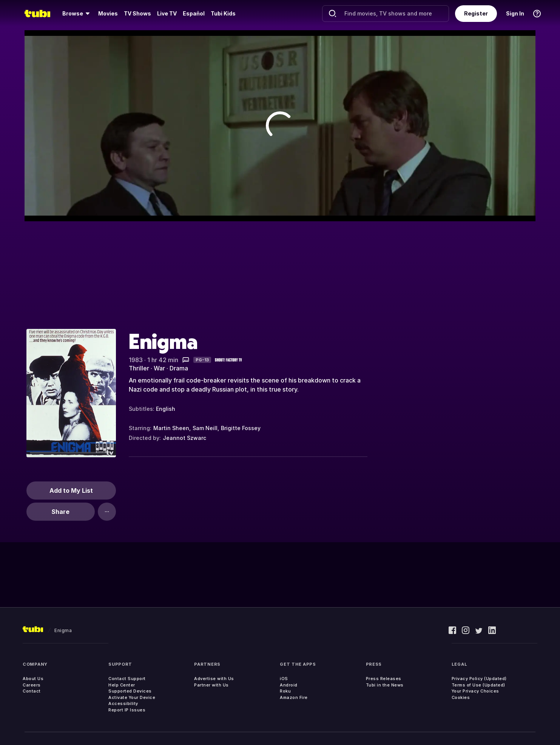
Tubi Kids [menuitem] (223, 13)
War (159, 368)
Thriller (139, 368)
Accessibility (123, 703)
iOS (284, 679)
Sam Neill (205, 428)
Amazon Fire (294, 697)
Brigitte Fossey (241, 428)
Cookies (461, 697)
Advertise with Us (214, 679)
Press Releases (384, 679)
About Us (33, 679)
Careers (32, 685)
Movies (108, 13)
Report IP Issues (127, 710)
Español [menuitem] (194, 13)
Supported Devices (130, 691)
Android (289, 685)
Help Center (122, 685)
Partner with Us (211, 685)
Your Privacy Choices (475, 691)
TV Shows (137, 13)
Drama (179, 368)
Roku (285, 691)
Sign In (515, 13)
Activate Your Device (132, 697)
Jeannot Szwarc (184, 438)
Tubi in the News (385, 685)
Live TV (167, 13)
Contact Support (127, 679)
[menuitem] (77, 14)
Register (476, 13)
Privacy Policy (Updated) (479, 679)
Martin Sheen (171, 428)
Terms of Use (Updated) (478, 685)
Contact (32, 691)
